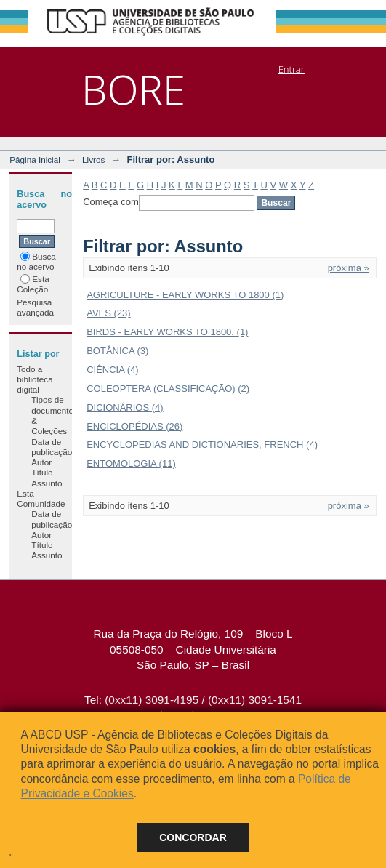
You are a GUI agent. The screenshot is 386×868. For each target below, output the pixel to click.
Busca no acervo (36, 261)
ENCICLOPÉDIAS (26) (134, 426)
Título (42, 472)
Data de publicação (52, 447)
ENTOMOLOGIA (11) (131, 463)
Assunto (47, 483)
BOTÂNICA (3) (117, 351)
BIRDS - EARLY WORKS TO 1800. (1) (167, 332)
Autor (41, 462)
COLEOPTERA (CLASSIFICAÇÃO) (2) (168, 389)
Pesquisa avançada (35, 307)
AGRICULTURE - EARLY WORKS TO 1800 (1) (185, 295)
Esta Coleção (33, 284)
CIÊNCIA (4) (113, 370)
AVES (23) (108, 313)
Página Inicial (35, 160)
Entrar (291, 69)
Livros (93, 160)
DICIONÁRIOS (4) (125, 407)
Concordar (193, 837)
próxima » (349, 268)
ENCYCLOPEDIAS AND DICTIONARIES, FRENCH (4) (202, 445)
